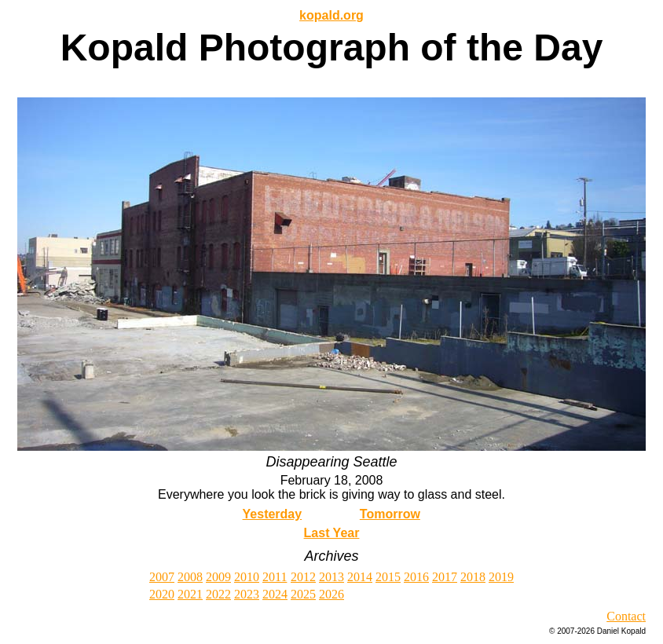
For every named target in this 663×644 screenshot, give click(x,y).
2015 (388, 577)
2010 (247, 577)
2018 (473, 577)
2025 (303, 594)
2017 (445, 577)
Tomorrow (390, 514)
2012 (303, 577)
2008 (190, 577)
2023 (247, 594)
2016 (416, 577)
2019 (501, 577)
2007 (162, 577)
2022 (218, 594)
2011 (275, 577)
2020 (162, 594)
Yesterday (273, 514)
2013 (331, 577)
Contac (624, 616)
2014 (360, 577)
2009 (218, 577)
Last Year (332, 533)
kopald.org (331, 15)
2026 (331, 594)
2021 (190, 594)
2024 (275, 594)
